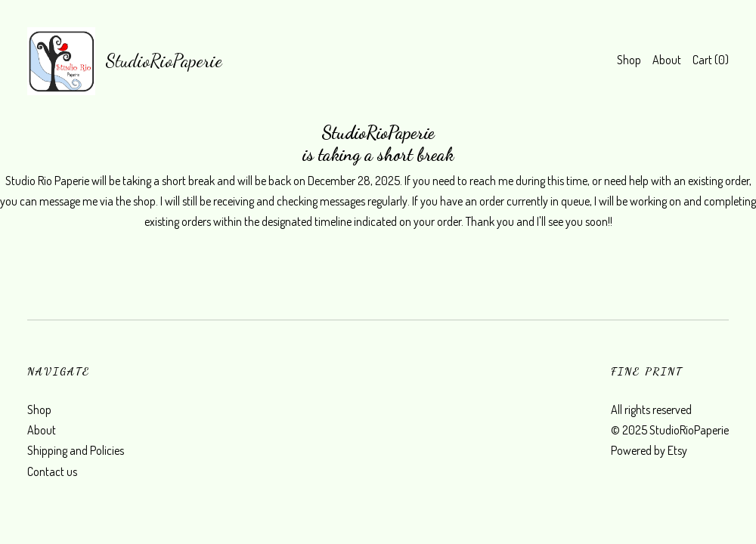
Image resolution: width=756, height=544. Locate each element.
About (667, 60)
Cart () (711, 60)
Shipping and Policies (76, 450)
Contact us (52, 471)
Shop (629, 60)
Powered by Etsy (649, 450)
